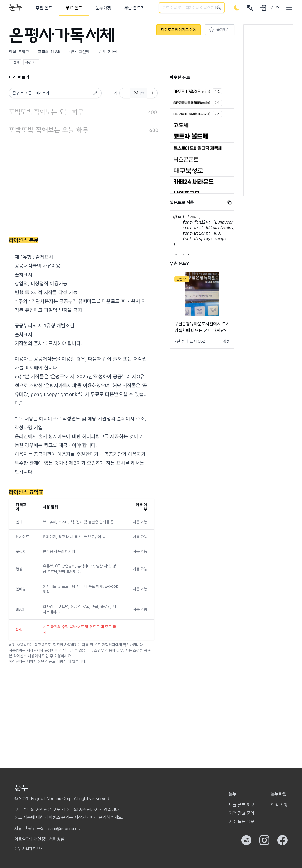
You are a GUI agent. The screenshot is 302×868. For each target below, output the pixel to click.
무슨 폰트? (134, 8)
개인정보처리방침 (49, 839)
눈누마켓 (103, 8)
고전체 (15, 62)
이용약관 (22, 839)
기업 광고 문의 (242, 813)
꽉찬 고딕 (31, 62)
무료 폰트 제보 (242, 805)
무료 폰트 (74, 8)
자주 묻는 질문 (242, 822)
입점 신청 (279, 805)
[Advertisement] (82, 187)
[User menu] (250, 8)
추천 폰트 (44, 8)
